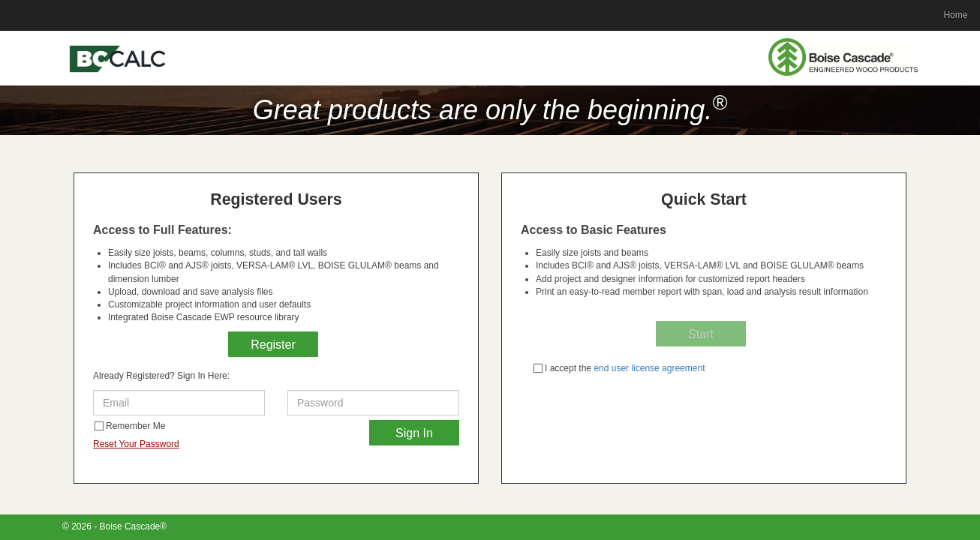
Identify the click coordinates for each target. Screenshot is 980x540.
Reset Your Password (136, 444)
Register (273, 345)
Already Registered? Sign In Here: (161, 376)
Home (955, 15)
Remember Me (129, 426)
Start (701, 334)
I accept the (619, 368)
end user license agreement (648, 368)
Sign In (414, 433)
